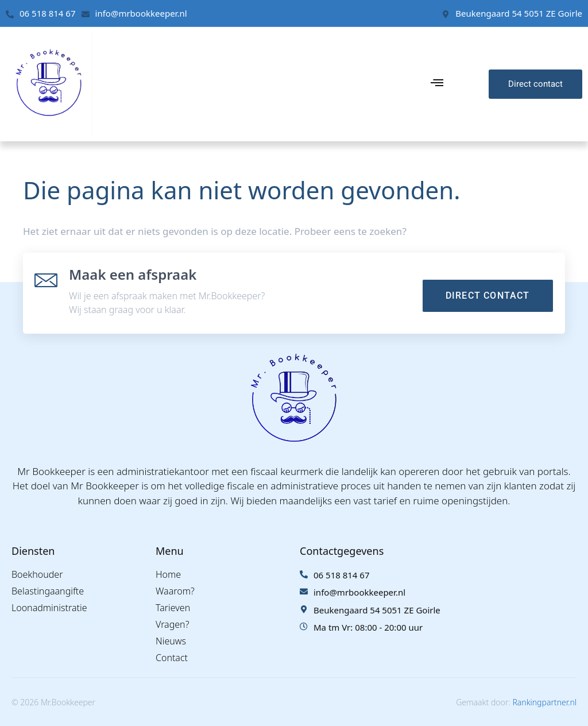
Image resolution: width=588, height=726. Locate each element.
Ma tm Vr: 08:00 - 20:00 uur (368, 627)
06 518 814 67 (48, 13)
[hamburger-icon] (437, 84)
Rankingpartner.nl (544, 702)
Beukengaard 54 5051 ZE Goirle (519, 13)
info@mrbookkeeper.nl (141, 13)
